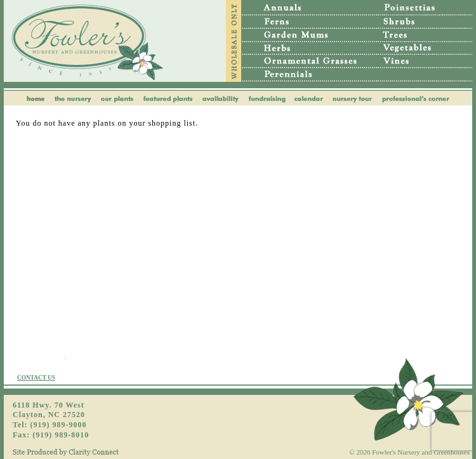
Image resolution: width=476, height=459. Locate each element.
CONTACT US (36, 378)
